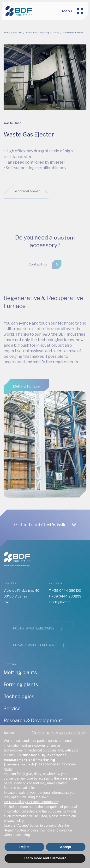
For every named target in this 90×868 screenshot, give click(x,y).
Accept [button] (66, 847)
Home (7, 33)
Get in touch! (40, 525)
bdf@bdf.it (61, 602)
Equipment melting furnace (42, 33)
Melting (18, 33)
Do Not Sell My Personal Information (31, 802)
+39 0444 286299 (66, 596)
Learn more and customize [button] (45, 858)
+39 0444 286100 (67, 591)
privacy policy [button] (14, 821)
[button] (59, 733)
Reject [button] (24, 847)
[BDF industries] (20, 11)
